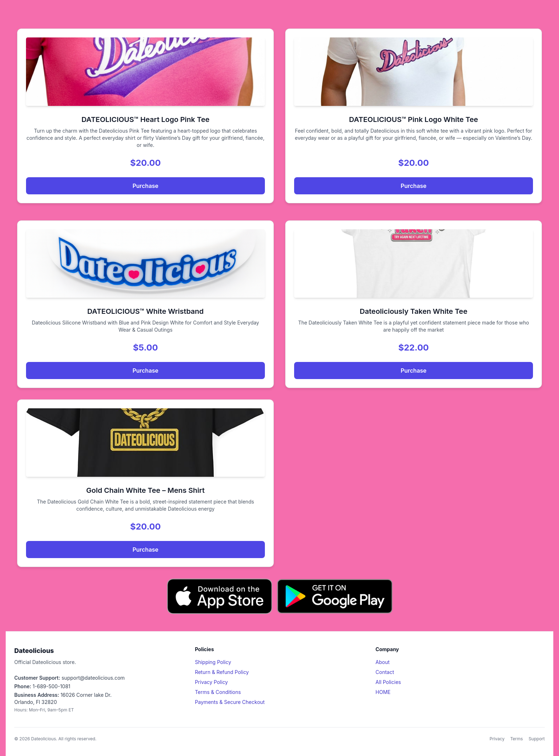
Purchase (146, 186)
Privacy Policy (212, 682)
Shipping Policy (213, 662)
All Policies (388, 682)
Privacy (497, 739)
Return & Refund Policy (222, 672)
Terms (516, 739)
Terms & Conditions (218, 692)
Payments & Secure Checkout (230, 702)
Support (537, 739)
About (382, 662)
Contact (385, 672)
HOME (383, 692)
